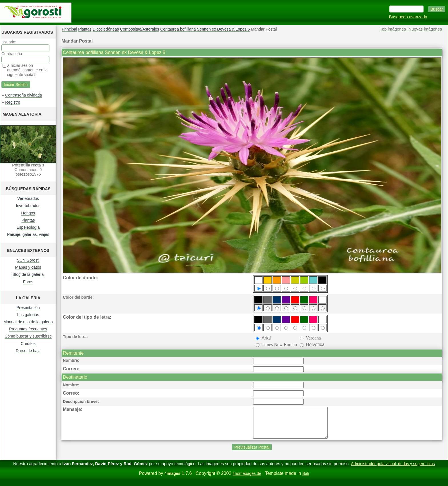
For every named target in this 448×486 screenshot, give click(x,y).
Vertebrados (28, 198)
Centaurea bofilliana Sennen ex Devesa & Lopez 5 (205, 29)
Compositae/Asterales (140, 29)
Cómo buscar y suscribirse (28, 336)
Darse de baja (28, 351)
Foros (28, 282)
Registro (13, 102)
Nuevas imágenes (425, 29)
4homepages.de (247, 479)
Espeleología (28, 227)
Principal (69, 29)
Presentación (28, 308)
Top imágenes (393, 29)
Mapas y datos (28, 267)
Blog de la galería (28, 274)
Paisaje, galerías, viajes (28, 234)
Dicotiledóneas (106, 29)
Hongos (28, 213)
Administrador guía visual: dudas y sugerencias (393, 470)
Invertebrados (28, 206)
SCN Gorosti (28, 260)
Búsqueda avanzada (408, 17)
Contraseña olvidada (23, 95)
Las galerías (28, 315)
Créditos (28, 344)
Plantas (28, 220)
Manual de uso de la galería (28, 322)
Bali (306, 479)
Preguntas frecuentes (28, 329)
